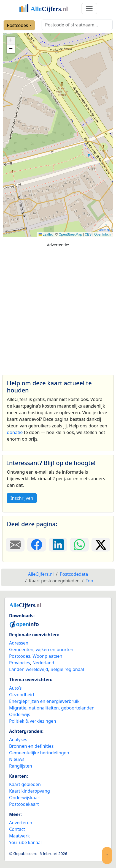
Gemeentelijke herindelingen (39, 753)
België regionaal (67, 669)
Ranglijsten (21, 766)
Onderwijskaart (25, 798)
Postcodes (17, 25)
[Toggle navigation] (89, 9)
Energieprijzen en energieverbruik (44, 701)
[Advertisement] (56, 309)
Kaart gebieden (25, 784)
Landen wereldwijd (29, 669)
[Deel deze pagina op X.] (101, 545)
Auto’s (15, 688)
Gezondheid (21, 695)
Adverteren (21, 823)
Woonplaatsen (47, 656)
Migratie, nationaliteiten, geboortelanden (52, 708)
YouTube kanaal (25, 842)
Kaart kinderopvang (29, 791)
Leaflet (46, 234)
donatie (15, 432)
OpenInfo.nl (103, 234)
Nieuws (17, 759)
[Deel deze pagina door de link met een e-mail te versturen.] (15, 545)
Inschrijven (22, 498)
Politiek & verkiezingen (33, 721)
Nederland (43, 663)
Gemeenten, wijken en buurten (41, 649)
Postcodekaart (24, 804)
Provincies (20, 663)
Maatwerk (19, 836)
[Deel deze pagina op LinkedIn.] (58, 545)
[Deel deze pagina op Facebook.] (37, 545)
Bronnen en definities (31, 746)
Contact (17, 829)
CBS (88, 234)
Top (89, 581)
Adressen (19, 643)
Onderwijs (20, 714)
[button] (11, 41)
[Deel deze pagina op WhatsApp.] (79, 545)
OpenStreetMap (70, 234)
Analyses (18, 739)
